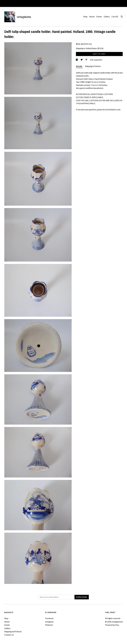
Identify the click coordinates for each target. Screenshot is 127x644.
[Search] (122, 17)
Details (79, 66)
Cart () (115, 16)
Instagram (49, 622)
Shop (85, 16)
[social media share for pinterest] (87, 60)
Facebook (49, 618)
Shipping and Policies (13, 631)
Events (99, 16)
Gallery (107, 16)
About (92, 16)
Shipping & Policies (93, 66)
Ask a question (96, 60)
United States (91, 48)
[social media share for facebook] (77, 60)
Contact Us (9, 635)
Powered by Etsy (112, 625)
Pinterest (49, 625)
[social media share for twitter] (82, 60)
